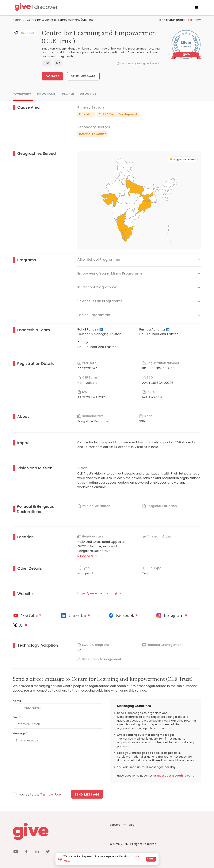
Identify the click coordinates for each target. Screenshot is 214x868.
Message (20, 733)
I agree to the (40, 794)
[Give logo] (58, 831)
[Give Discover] (36, 7)
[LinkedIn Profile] (101, 330)
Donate (52, 76)
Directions (87, 556)
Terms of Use (51, 794)
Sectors (115, 825)
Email (17, 717)
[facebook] (26, 852)
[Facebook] (124, 615)
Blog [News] (129, 825)
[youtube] (16, 852)
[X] (21, 625)
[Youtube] (28, 615)
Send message (87, 794)
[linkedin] (37, 852)
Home (17, 20)
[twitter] (48, 852)
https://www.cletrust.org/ (99, 593)
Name (18, 701)
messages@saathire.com (175, 776)
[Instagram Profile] (172, 615)
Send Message (83, 76)
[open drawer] (197, 7)
